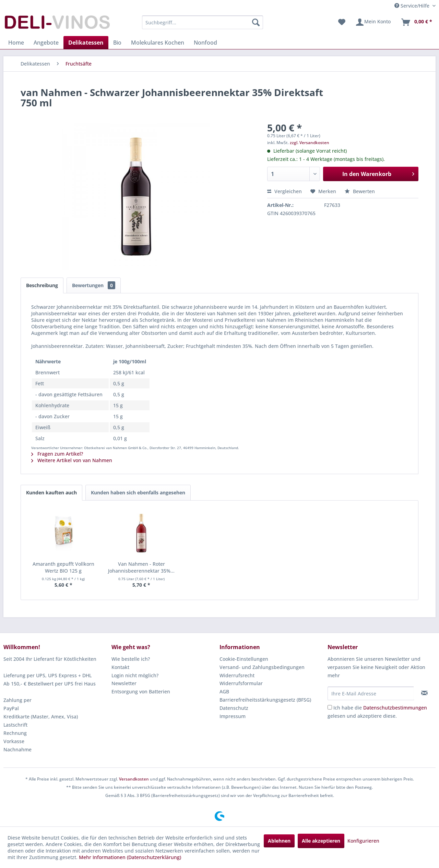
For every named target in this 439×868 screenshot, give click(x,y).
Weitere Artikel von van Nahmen (72, 460)
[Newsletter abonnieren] (424, 693)
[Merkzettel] (342, 22)
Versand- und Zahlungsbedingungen (262, 667)
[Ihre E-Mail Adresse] (371, 693)
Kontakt (120, 667)
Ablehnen (279, 841)
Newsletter (124, 683)
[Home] (16, 43)
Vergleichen (284, 191)
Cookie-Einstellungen (244, 659)
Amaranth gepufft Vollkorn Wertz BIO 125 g (63, 567)
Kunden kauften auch (51, 492)
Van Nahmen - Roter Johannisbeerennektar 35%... (141, 567)
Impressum (233, 716)
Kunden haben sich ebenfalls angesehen (138, 492)
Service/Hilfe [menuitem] (413, 6)
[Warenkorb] (416, 22)
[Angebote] (46, 43)
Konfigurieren (363, 841)
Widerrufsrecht (237, 675)
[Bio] (117, 43)
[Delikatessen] (86, 43)
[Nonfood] (205, 43)
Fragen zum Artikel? (57, 454)
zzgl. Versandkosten (310, 143)
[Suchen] (256, 22)
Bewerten (360, 191)
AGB (224, 691)
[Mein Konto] (373, 22)
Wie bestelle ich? (131, 659)
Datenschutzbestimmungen (395, 708)
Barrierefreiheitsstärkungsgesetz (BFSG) (265, 700)
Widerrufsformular (241, 683)
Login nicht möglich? (135, 675)
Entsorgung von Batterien (141, 691)
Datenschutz (234, 708)
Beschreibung (42, 285)
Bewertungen (94, 285)
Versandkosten (134, 779)
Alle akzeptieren (321, 841)
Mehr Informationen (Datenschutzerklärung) (130, 857)
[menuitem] (203, 22)
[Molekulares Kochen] (158, 43)
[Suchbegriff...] (203, 22)
